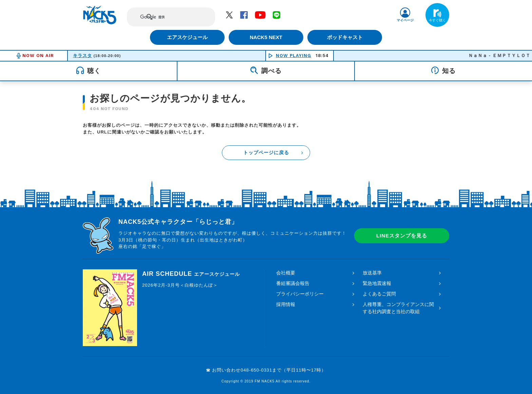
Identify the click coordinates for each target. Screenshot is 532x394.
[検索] (165, 17)
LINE (277, 15)
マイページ (405, 20)
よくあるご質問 (379, 294)
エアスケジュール (186, 37)
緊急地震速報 (377, 283)
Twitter (229, 15)
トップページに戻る (266, 153)
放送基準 (372, 273)
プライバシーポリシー (300, 294)
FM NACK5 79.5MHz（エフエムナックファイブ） (100, 15)
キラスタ (82, 56)
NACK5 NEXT (266, 37)
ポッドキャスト (346, 37)
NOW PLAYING (293, 56)
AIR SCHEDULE (191, 274)
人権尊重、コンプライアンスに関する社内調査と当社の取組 (398, 308)
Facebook (244, 15)
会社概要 (286, 273)
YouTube (260, 15)
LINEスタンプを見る (402, 236)
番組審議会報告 (293, 283)
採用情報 (286, 304)
